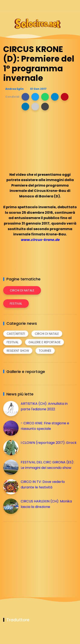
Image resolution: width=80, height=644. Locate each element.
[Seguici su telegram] (59, 6)
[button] (25, 97)
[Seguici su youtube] (74, 6)
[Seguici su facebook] (44, 6)
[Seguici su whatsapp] (67, 6)
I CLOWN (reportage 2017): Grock (49, 443)
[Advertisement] (35, 554)
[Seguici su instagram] (52, 6)
